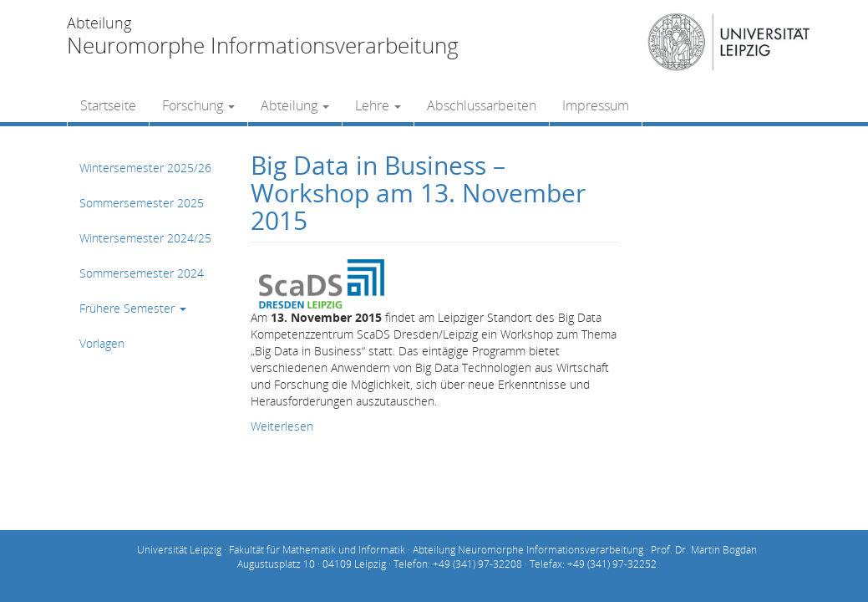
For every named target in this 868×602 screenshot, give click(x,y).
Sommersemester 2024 (142, 273)
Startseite (108, 105)
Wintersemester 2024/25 (145, 238)
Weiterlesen (282, 426)
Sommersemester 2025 (142, 203)
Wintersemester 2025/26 (145, 168)
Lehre (378, 105)
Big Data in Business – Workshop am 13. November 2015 (418, 193)
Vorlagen (102, 343)
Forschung (198, 105)
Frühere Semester (133, 308)
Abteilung (295, 105)
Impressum (596, 105)
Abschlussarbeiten (482, 105)
